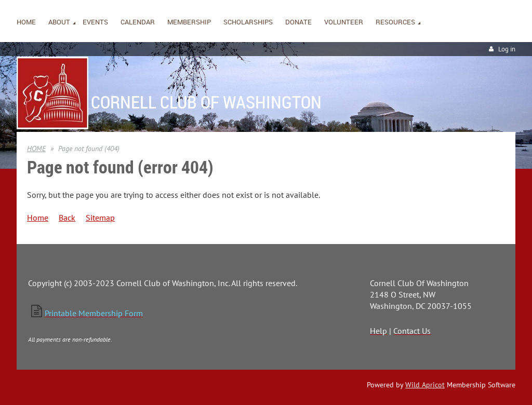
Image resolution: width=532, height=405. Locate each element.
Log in (507, 49)
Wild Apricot (425, 385)
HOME (36, 148)
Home (38, 218)
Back (67, 218)
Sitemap (100, 218)
